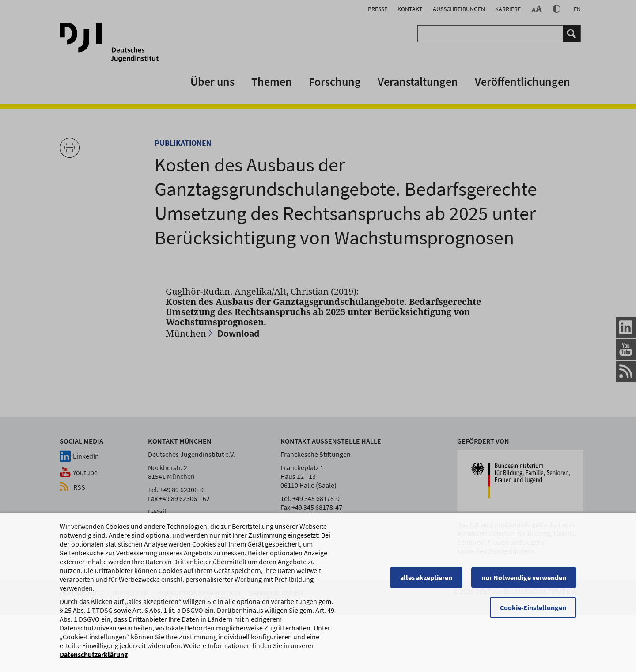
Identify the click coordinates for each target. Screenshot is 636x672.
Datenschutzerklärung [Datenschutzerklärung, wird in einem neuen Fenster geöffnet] (94, 655)
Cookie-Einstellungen (533, 608)
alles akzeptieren (426, 578)
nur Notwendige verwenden (524, 578)
